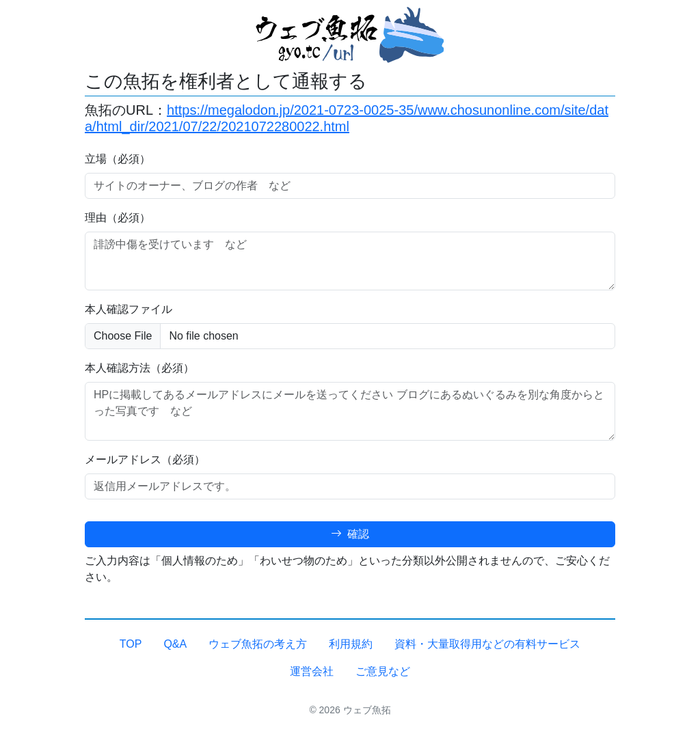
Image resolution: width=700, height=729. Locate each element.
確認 (350, 534)
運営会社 (312, 671)
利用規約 (351, 644)
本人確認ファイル (129, 309)
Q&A (175, 644)
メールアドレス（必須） (145, 459)
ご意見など (383, 671)
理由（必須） (118, 218)
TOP (131, 644)
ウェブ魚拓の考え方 (258, 644)
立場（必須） (118, 159)
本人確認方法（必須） (139, 368)
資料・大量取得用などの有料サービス (487, 644)
